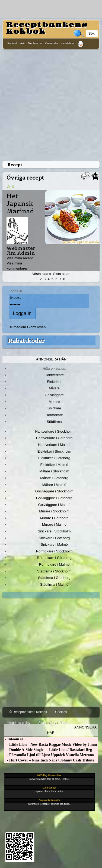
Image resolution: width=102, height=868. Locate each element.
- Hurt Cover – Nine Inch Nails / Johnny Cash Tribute (49, 760)
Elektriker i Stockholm (54, 451)
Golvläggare (54, 395)
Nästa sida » (42, 274)
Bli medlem (17, 327)
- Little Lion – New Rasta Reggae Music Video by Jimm (50, 745)
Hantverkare (54, 375)
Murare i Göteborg (54, 518)
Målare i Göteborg (54, 478)
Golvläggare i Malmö (54, 505)
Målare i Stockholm (54, 471)
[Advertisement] (51, 104)
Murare (54, 402)
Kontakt (12, 43)
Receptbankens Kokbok (47, 28)
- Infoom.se (14, 739)
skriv (22, 43)
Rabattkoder (26, 341)
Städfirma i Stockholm (54, 571)
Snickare (54, 408)
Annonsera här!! (72, 730)
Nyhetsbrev (68, 43)
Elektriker (54, 382)
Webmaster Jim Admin (21, 251)
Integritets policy (18, 723)
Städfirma (54, 422)
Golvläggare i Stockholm (54, 491)
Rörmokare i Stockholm (54, 551)
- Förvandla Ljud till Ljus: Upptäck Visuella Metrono (49, 755)
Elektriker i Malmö (54, 465)
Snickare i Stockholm (54, 531)
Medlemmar (35, 43)
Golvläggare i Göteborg (54, 498)
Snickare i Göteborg (54, 538)
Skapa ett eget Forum (54, 723)
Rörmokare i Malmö (54, 564)
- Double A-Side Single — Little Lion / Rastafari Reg (48, 750)
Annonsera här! (52, 359)
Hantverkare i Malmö (54, 445)
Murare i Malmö (54, 524)
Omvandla (52, 43)
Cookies (61, 712)
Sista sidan (62, 274)
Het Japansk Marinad (20, 204)
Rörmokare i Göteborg (54, 558)
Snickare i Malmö (54, 544)
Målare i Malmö (54, 485)
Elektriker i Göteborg (54, 458)
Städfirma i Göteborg (54, 578)
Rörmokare (54, 415)
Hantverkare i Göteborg (54, 438)
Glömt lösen (36, 327)
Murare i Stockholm (54, 511)
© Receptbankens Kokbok (28, 712)
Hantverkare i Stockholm (54, 431)
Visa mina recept (20, 258)
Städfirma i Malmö (54, 584)
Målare (54, 388)
